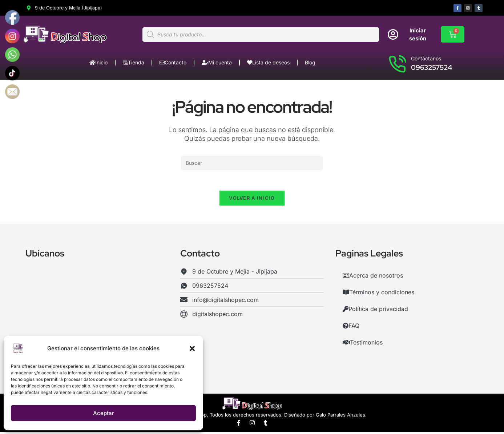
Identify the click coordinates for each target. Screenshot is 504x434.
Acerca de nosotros (373, 277)
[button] (192, 349)
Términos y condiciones (378, 294)
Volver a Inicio (252, 200)
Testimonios (363, 344)
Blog (310, 63)
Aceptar (104, 413)
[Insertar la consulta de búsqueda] (252, 163)
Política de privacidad (375, 311)
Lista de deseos (268, 63)
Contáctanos (426, 59)
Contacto (173, 63)
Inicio (98, 63)
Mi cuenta (217, 63)
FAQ (351, 327)
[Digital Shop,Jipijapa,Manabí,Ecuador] (97, 323)
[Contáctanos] (397, 64)
